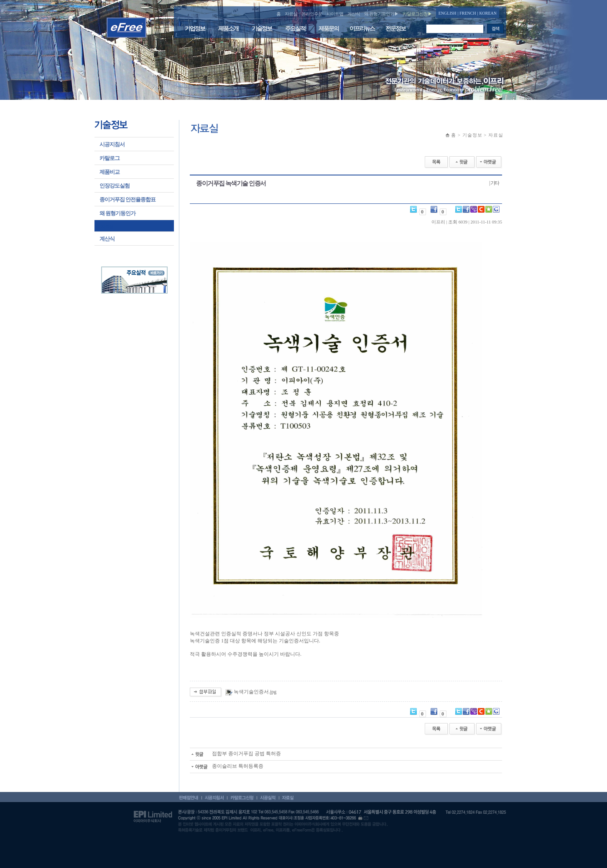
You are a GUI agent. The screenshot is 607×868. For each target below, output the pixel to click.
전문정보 (395, 29)
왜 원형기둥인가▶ (381, 14)
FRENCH (468, 13)
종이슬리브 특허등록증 (227, 766)
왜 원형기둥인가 (117, 213)
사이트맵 (335, 14)
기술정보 (262, 29)
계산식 (354, 14)
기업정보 (195, 29)
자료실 (291, 14)
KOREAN (488, 13)
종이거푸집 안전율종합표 (128, 199)
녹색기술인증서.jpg (255, 692)
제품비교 (110, 172)
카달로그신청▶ (417, 14)
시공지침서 (112, 144)
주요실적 (295, 29)
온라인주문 (312, 14)
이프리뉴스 (362, 29)
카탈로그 (110, 158)
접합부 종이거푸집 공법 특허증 (235, 754)
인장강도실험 (115, 186)
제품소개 (228, 29)
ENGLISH (448, 13)
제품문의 (329, 29)
